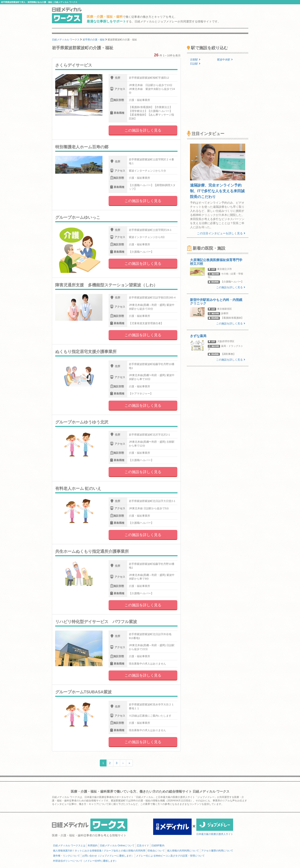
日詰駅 (195, 64)
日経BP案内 (158, 846)
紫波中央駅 (225, 60)
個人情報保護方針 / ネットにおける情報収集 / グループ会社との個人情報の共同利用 (99, 851)
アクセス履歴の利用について (217, 851)
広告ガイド (143, 846)
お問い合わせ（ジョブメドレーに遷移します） (108, 856)
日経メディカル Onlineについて (117, 846)
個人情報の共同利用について (183, 851)
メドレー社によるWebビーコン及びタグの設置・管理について (170, 856)
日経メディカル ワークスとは (69, 846)
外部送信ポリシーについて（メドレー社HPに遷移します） (85, 861)
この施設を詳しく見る (143, 130)
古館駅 (195, 60)
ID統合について (156, 851)
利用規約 (93, 846)
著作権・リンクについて (66, 856)
